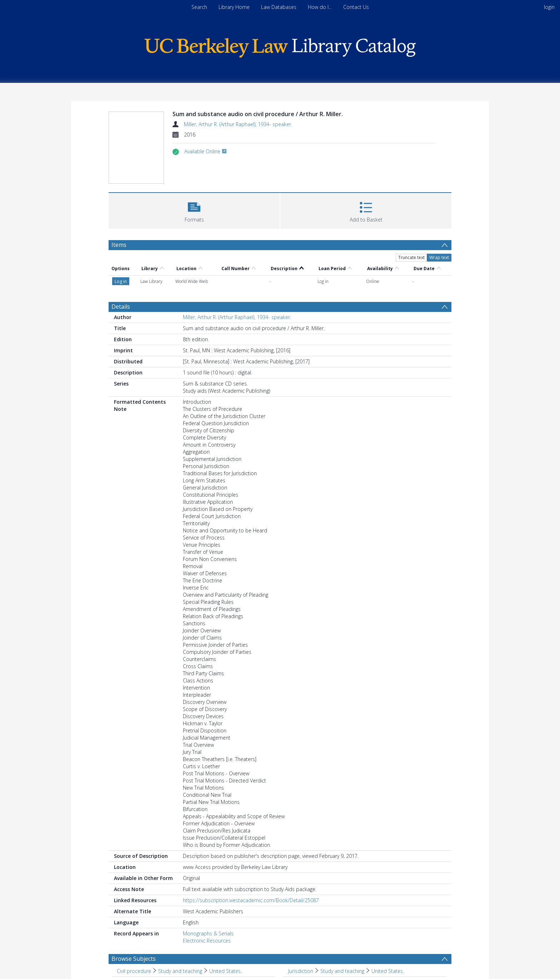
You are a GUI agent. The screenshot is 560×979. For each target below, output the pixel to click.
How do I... (320, 7)
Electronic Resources (207, 941)
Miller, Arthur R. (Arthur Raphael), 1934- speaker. (238, 124)
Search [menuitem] (199, 7)
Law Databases (279, 7)
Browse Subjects (134, 959)
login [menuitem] (549, 7)
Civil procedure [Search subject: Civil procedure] (134, 971)
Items (119, 245)
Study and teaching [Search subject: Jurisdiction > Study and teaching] (342, 971)
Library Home (234, 7)
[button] (194, 210)
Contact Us (356, 7)
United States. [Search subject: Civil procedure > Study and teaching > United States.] (226, 971)
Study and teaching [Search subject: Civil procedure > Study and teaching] (180, 971)
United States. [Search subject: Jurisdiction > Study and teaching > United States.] (388, 971)
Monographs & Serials (208, 933)
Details (121, 307)
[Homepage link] (280, 46)
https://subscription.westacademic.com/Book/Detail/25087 (251, 900)
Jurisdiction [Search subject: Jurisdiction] (301, 971)
